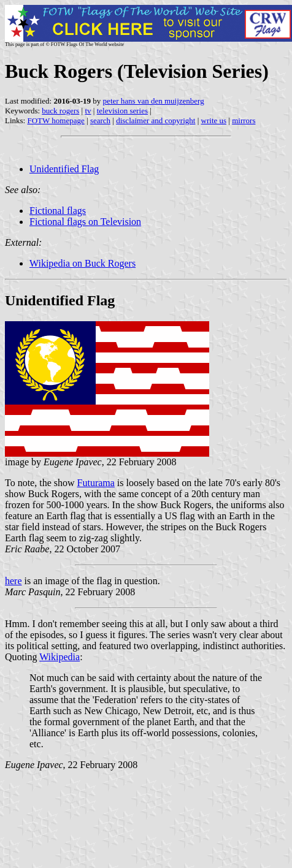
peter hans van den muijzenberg (154, 101)
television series (122, 111)
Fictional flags (58, 211)
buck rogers (60, 111)
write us (214, 120)
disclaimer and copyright (156, 120)
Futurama (96, 483)
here (13, 581)
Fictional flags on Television (85, 222)
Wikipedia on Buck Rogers (83, 263)
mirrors (244, 120)
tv (88, 111)
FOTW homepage (56, 120)
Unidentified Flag (64, 169)
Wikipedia (60, 657)
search (100, 120)
